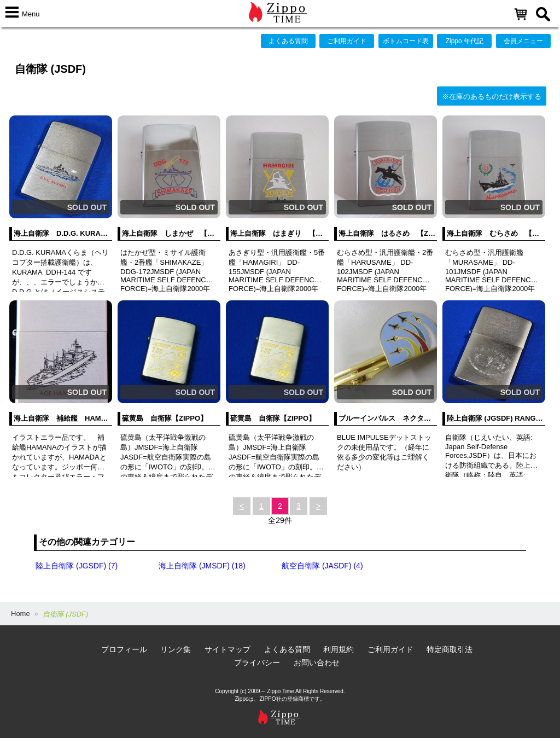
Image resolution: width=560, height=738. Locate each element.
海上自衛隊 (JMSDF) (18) (202, 566)
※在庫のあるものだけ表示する (492, 97)
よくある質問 (288, 41)
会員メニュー (523, 41)
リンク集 (176, 649)
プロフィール (124, 649)
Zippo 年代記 (465, 41)
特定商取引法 (450, 649)
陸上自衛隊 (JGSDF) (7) (77, 566)
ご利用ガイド (347, 41)
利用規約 (339, 649)
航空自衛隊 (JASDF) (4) (322, 566)
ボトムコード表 (406, 41)
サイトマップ (227, 649)
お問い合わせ (317, 663)
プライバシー (257, 663)
